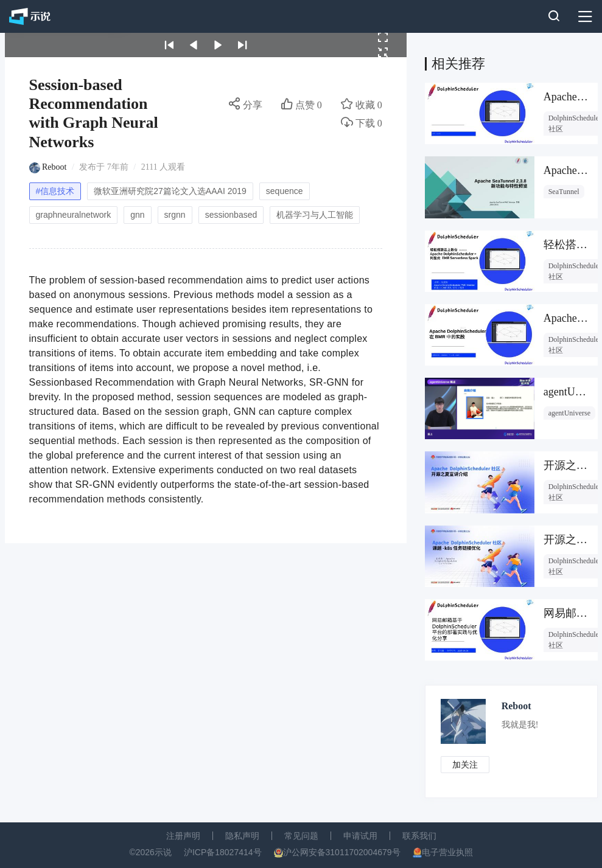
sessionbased (231, 215)
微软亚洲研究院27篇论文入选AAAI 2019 (170, 191)
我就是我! (520, 725)
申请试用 (360, 836)
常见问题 (301, 836)
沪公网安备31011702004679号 (342, 852)
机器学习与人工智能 (315, 215)
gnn (137, 215)
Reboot (54, 167)
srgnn (175, 215)
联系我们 (419, 836)
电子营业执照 (447, 852)
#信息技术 (55, 191)
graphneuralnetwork (74, 215)
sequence (285, 191)
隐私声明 (242, 836)
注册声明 (183, 836)
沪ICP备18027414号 (223, 852)
